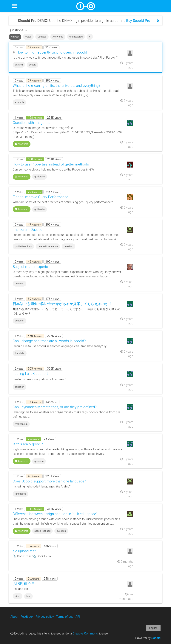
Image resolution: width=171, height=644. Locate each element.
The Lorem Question (28, 230)
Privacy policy (45, 617)
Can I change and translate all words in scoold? (49, 341)
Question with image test (32, 123)
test (28, 596)
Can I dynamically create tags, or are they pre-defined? (55, 407)
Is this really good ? (28, 444)
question (68, 246)
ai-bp (18, 596)
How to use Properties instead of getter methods (51, 164)
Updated (42, 37)
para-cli (19, 65)
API (78, 617)
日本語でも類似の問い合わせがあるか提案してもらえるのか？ (62, 304)
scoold (33, 65)
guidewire (40, 177)
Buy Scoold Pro (138, 21)
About (14, 617)
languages (20, 494)
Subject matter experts (30, 267)
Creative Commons (85, 633)
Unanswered (76, 37)
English (153, 628)
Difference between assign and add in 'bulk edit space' (55, 514)
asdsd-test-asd (42, 531)
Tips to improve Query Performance (40, 197)
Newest (15, 37)
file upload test (24, 551)
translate (20, 353)
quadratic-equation (48, 246)
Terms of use (65, 617)
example (19, 102)
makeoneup (21, 424)
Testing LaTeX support (30, 374)
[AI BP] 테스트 (24, 584)
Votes (28, 37)
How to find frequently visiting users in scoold (52, 52)
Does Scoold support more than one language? (49, 481)
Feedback (27, 617)
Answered (58, 37)
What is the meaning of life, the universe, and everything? (57, 86)
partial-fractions (23, 246)
